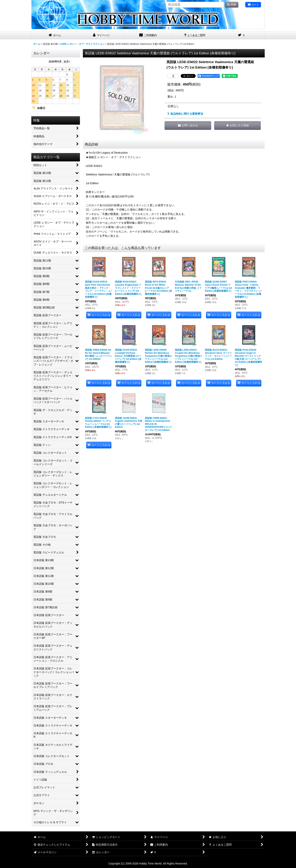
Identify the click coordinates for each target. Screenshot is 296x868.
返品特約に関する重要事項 (185, 114)
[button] (237, 125)
